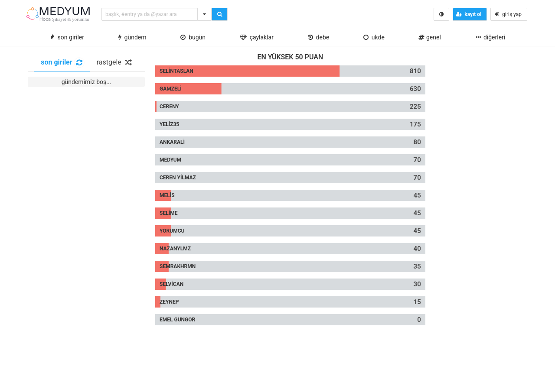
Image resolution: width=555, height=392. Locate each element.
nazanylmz (175, 249)
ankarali (172, 142)
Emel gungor (177, 320)
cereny (169, 107)
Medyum (170, 160)
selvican (171, 284)
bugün (193, 37)
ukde (374, 37)
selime (168, 213)
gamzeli (171, 89)
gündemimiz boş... (87, 82)
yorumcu (172, 231)
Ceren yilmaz (178, 178)
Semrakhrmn (178, 266)
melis (167, 195)
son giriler (67, 37)
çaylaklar (257, 37)
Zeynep (169, 302)
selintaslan (176, 71)
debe (319, 37)
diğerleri (490, 37)
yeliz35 (169, 124)
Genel (429, 37)
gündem (132, 37)
